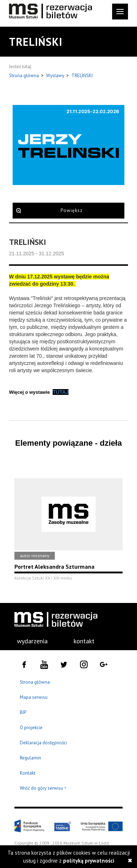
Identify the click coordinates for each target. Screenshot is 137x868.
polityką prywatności (89, 861)
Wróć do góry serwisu (43, 788)
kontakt (84, 641)
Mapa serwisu (34, 697)
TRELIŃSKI (82, 76)
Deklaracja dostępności (43, 743)
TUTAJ (61, 392)
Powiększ (72, 210)
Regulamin (30, 758)
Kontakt (28, 773)
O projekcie (31, 728)
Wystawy (56, 76)
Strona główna (25, 76)
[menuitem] (28, 641)
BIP (23, 712)
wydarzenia (32, 641)
